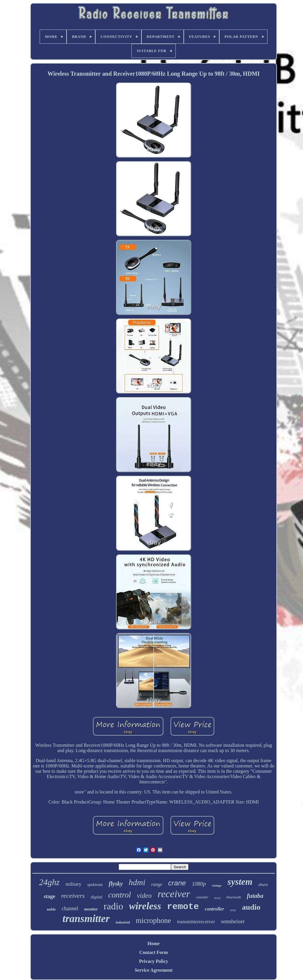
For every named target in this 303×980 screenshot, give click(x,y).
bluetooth (234, 897)
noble (51, 909)
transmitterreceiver (196, 922)
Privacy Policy (154, 961)
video (144, 896)
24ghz (49, 882)
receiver (174, 894)
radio (113, 906)
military (73, 884)
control (120, 895)
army (233, 910)
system (240, 882)
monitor (91, 909)
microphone (153, 920)
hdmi (137, 882)
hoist (217, 898)
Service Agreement (154, 970)
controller (214, 909)
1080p (199, 884)
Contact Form (154, 952)
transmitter (86, 919)
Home (154, 943)
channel (70, 908)
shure (263, 885)
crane (177, 883)
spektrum (95, 885)
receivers (73, 896)
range (157, 884)
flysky (116, 884)
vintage (217, 885)
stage (50, 896)
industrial (123, 922)
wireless (145, 906)
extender (202, 897)
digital (96, 897)
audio (251, 907)
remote (183, 907)
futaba (255, 896)
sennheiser (233, 921)
